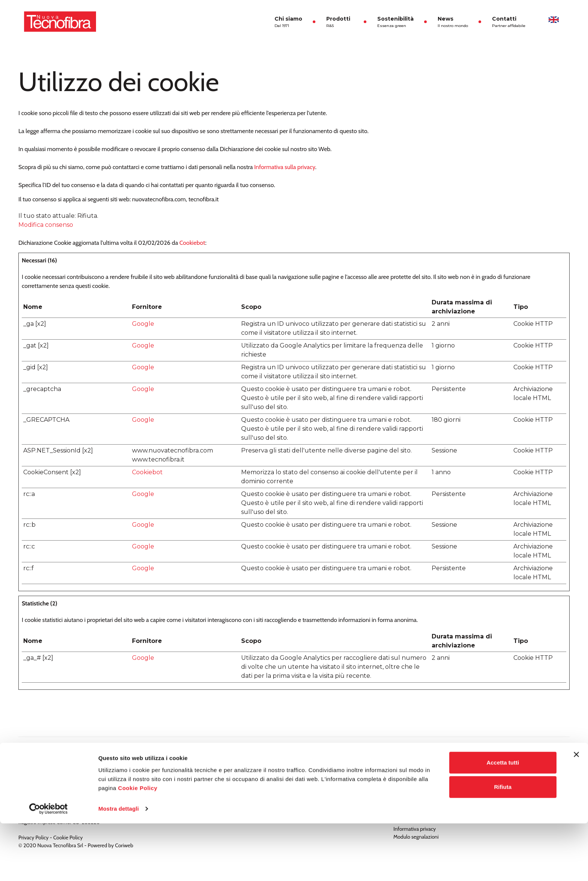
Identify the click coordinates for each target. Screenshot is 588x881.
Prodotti (340, 22)
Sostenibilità (395, 22)
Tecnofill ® (218, 767)
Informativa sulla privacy (285, 167)
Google (143, 324)
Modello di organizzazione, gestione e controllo (445, 783)
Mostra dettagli (118, 866)
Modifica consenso (46, 225)
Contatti (509, 22)
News (453, 22)
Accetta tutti (503, 820)
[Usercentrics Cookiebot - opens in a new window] (49, 866)
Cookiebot (192, 243)
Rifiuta (503, 844)
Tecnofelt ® (219, 791)
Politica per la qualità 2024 (423, 775)
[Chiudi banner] (576, 812)
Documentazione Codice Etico (427, 767)
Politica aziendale (412, 791)
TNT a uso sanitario (227, 799)
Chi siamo (288, 22)
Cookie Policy (138, 846)
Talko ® (214, 783)
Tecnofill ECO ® (223, 775)
